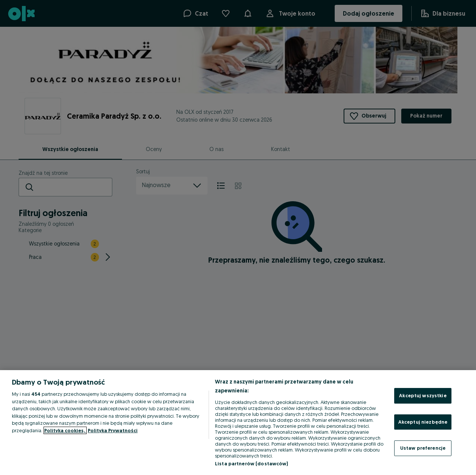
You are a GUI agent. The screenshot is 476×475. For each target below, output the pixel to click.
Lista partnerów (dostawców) (252, 463)
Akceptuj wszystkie (423, 395)
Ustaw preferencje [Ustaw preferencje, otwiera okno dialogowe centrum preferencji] (423, 448)
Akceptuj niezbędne (423, 422)
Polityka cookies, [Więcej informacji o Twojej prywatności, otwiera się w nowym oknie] (65, 430)
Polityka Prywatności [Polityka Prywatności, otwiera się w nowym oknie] (113, 430)
